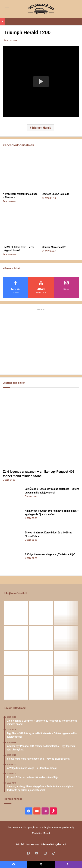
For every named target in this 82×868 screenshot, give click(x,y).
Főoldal (20, 844)
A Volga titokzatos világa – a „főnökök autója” (50, 554)
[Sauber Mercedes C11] (61, 225)
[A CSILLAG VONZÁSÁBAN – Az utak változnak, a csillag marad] (41, 688)
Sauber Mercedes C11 (55, 247)
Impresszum (32, 844)
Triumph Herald (41, 128)
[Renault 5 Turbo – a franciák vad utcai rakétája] (66, 638)
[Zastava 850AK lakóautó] (61, 172)
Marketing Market (41, 833)
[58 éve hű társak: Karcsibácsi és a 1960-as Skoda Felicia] (12, 540)
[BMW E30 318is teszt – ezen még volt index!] (21, 225)
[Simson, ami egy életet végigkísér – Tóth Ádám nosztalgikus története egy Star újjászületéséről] (16, 663)
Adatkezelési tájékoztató (53, 844)
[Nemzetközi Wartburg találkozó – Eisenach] (21, 172)
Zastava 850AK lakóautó (56, 194)
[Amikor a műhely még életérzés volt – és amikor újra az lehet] (41, 663)
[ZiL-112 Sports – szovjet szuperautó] (16, 688)
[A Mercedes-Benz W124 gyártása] (66, 663)
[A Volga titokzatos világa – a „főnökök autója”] (12, 562)
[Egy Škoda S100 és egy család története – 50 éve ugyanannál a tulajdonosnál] (12, 497)
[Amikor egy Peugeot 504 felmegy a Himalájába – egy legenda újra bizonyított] (12, 519)
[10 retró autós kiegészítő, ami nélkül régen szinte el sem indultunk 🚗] (66, 688)
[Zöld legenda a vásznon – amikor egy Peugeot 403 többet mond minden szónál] (41, 429)
